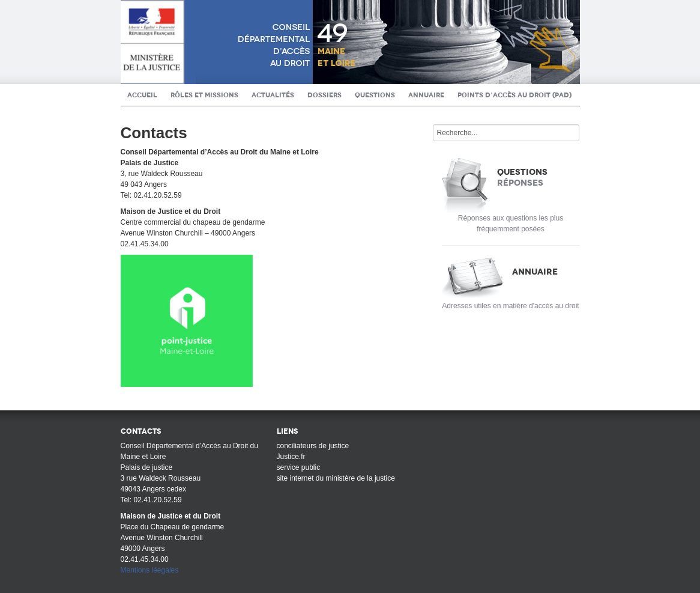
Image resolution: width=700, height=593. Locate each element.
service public (299, 467)
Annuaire (426, 95)
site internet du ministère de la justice (336, 478)
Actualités (273, 95)
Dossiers (324, 95)
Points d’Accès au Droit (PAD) (514, 95)
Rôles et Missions (204, 95)
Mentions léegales (150, 570)
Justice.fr (291, 457)
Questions (375, 95)
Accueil (142, 95)
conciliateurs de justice (313, 446)
